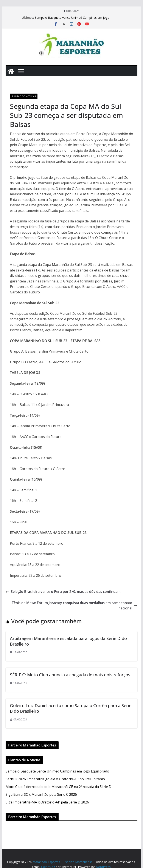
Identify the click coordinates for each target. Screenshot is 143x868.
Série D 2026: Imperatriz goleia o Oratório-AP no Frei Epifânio (55, 779)
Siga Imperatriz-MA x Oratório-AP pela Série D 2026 (47, 802)
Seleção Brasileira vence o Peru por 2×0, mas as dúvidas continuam (63, 592)
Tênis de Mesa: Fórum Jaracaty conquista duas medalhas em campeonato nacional (75, 606)
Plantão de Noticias (24, 96)
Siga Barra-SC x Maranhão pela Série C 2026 (41, 794)
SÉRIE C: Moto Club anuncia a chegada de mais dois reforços (70, 675)
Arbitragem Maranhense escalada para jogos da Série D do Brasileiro (68, 641)
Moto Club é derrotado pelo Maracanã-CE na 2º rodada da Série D (58, 787)
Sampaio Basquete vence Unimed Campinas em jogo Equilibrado (57, 771)
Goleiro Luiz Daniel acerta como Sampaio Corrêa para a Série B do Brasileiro (71, 708)
